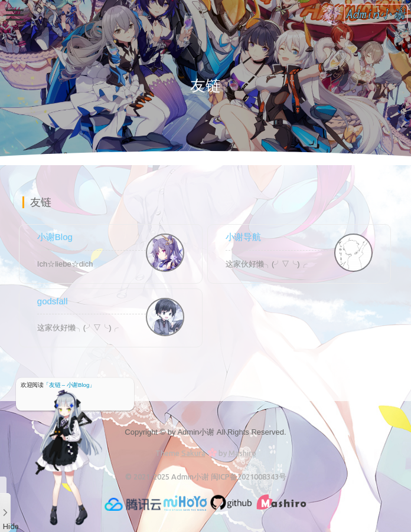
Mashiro (242, 453)
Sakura (193, 453)
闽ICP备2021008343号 (249, 477)
